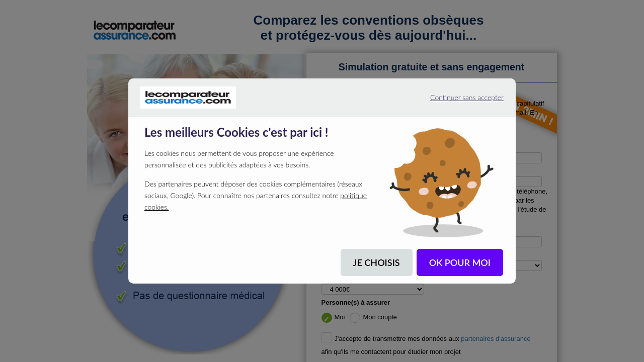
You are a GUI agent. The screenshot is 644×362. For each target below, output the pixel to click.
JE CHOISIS (377, 262)
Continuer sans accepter (455, 101)
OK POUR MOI (460, 262)
